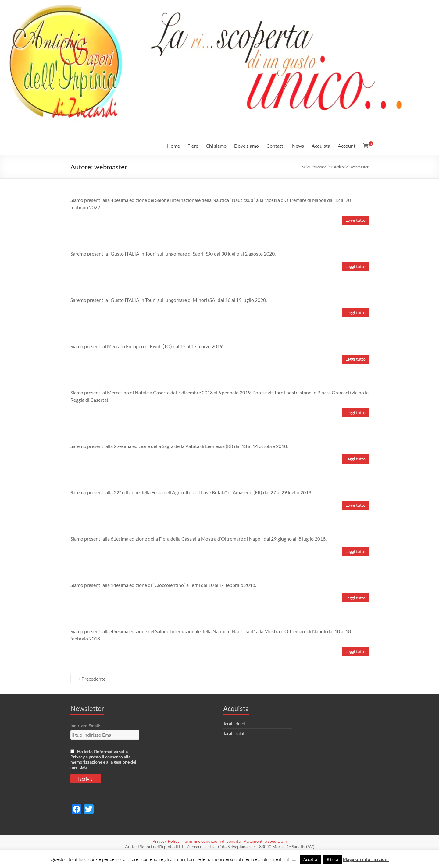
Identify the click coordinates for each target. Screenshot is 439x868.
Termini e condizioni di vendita (212, 841)
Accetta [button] (310, 859)
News (298, 146)
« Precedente (92, 679)
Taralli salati (234, 733)
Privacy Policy (166, 841)
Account (347, 146)
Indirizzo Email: (85, 726)
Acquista (321, 146)
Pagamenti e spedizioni (265, 841)
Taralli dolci (234, 723)
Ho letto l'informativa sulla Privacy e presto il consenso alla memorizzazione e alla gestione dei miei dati (103, 759)
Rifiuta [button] (332, 859)
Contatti (275, 146)
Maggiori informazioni (366, 859)
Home (173, 146)
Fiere (193, 146)
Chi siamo (216, 146)
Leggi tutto (355, 220)
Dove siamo (246, 146)
